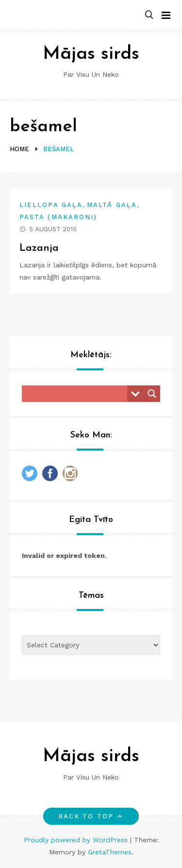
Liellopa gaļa (51, 205)
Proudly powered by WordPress (77, 840)
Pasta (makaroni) (58, 217)
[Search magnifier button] (152, 394)
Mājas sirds (91, 54)
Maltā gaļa (112, 205)
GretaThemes (110, 852)
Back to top (91, 816)
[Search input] (77, 394)
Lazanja (39, 248)
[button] (149, 15)
